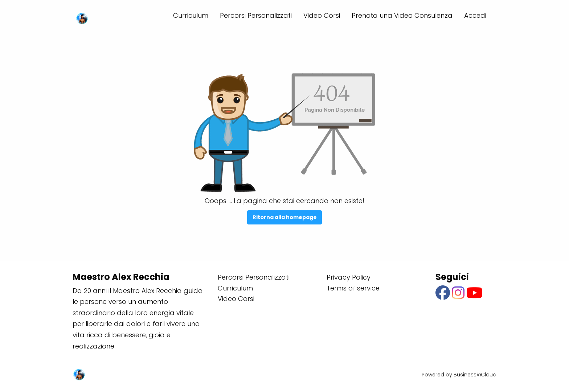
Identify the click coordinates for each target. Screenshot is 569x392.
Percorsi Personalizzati (254, 277)
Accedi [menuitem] (475, 15)
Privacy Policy (349, 277)
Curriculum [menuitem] (191, 15)
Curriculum (235, 288)
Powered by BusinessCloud (459, 375)
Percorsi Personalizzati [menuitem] (256, 15)
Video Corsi (236, 299)
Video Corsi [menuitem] (322, 15)
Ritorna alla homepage (285, 217)
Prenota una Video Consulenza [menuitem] (402, 15)
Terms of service (353, 288)
